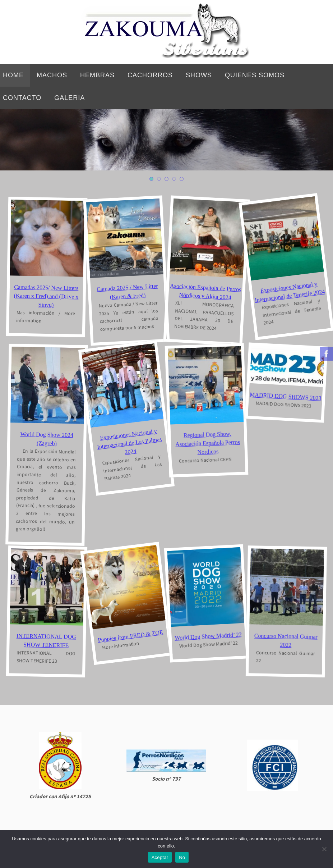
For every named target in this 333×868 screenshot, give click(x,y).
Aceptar (160, 857)
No (182, 857)
